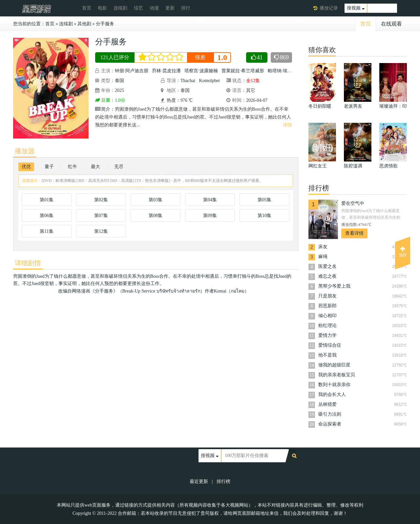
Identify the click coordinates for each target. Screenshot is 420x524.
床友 (323, 247)
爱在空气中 (353, 203)
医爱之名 (327, 266)
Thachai (188, 81)
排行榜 (223, 481)
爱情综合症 (330, 345)
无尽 (119, 167)
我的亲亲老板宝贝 (337, 375)
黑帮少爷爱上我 (334, 286)
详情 (287, 125)
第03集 (156, 200)
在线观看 (391, 24)
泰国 (119, 81)
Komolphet (210, 81)
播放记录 (329, 8)
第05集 (264, 200)
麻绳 (323, 257)
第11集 (46, 231)
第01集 (47, 200)
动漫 (154, 8)
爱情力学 (327, 335)
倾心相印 (327, 316)
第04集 (210, 200)
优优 (26, 167)
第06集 (47, 216)
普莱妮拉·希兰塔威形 (243, 71)
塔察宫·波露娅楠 (201, 71)
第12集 (101, 231)
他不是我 (327, 355)
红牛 (73, 167)
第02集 (101, 200)
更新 (170, 8)
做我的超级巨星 (334, 365)
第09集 (210, 216)
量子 (49, 167)
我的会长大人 (332, 394)
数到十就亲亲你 (334, 385)
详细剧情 (28, 263)
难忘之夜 (327, 276)
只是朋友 (327, 296)
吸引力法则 (330, 414)
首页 (87, 8)
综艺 (138, 8)
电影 (102, 8)
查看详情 (354, 233)
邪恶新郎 (327, 306)
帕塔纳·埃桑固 (282, 71)
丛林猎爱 (327, 404)
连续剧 (120, 8)
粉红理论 (327, 326)
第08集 (156, 216)
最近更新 (199, 481)
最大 (95, 167)
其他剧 (84, 24)
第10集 (264, 216)
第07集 (101, 216)
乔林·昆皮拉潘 (166, 71)
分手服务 (105, 24)
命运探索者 (330, 424)
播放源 (25, 151)
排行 (186, 8)
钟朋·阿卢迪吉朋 (132, 71)
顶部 (403, 252)
